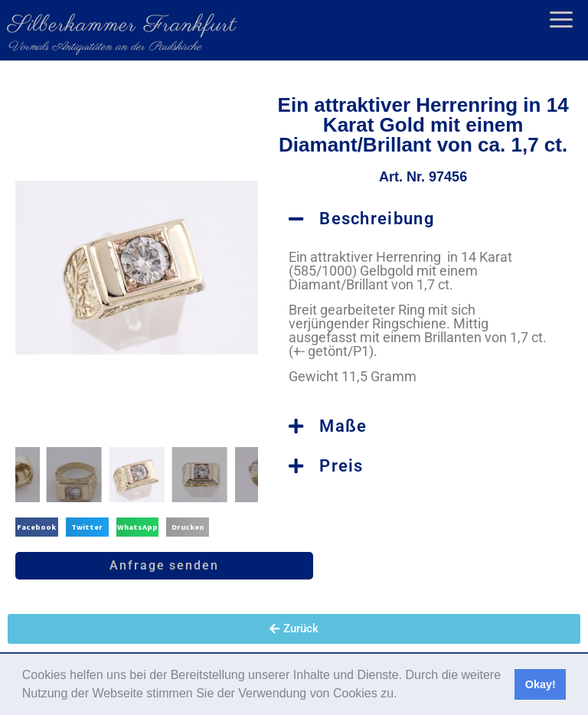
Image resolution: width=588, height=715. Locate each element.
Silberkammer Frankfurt (122, 25)
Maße (343, 426)
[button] (403, 695)
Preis (341, 466)
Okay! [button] (541, 684)
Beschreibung (377, 219)
